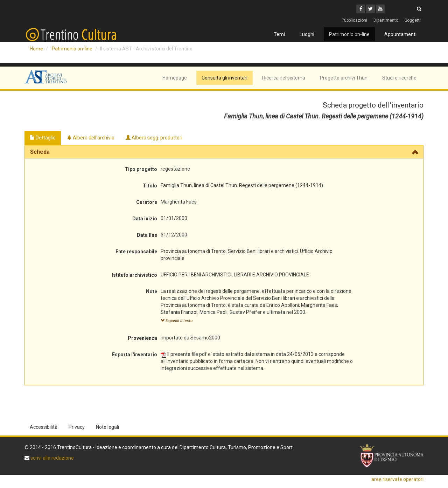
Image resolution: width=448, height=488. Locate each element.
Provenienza (142, 338)
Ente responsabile (136, 252)
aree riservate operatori (397, 479)
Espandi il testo (177, 321)
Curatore (147, 202)
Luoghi (307, 34)
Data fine (147, 235)
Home (36, 49)
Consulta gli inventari (225, 78)
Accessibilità (44, 427)
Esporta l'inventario (135, 355)
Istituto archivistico (134, 275)
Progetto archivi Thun (344, 78)
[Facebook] (361, 9)
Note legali (107, 427)
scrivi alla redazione (52, 458)
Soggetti (413, 20)
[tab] (224, 152)
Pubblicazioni (354, 20)
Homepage (175, 78)
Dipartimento (386, 20)
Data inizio (145, 219)
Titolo (150, 186)
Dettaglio (43, 138)
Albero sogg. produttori (154, 138)
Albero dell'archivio (91, 138)
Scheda (40, 152)
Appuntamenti (400, 34)
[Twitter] (370, 9)
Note (152, 291)
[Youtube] (380, 9)
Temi (279, 34)
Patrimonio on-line (349, 34)
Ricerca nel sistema (284, 78)
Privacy (77, 427)
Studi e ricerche (399, 78)
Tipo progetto (141, 169)
